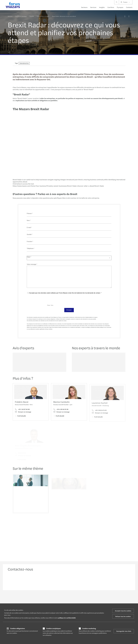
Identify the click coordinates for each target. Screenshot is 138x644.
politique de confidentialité (67, 618)
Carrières (111, 7)
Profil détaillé (20, 417)
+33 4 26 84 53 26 (61, 413)
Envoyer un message (23, 413)
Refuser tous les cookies (123, 616)
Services (93, 7)
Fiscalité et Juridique (21, 16)
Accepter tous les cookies (123, 611)
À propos (120, 7)
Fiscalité (32, 16)
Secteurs (84, 7)
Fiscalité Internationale (43, 16)
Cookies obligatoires (18, 628)
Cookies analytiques (54, 628)
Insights (102, 7)
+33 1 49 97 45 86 (22, 410)
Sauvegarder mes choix (124, 631)
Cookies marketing (89, 628)
